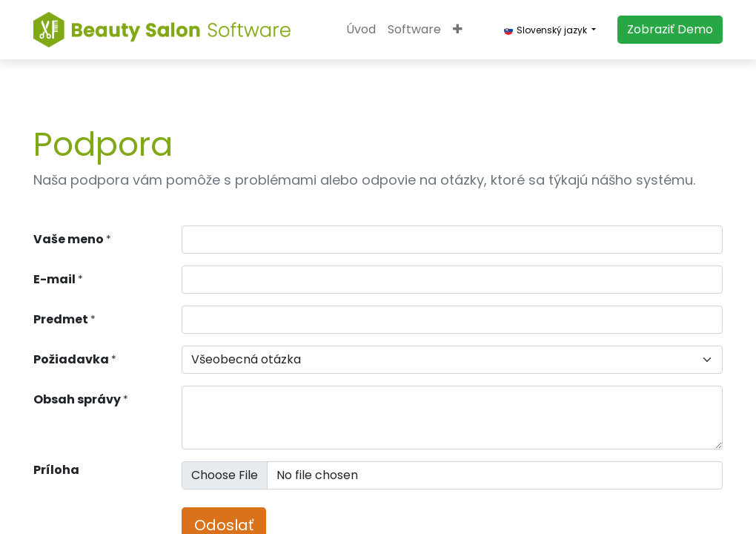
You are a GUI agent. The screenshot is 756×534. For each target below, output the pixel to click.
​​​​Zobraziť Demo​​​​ (670, 29)
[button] (458, 30)
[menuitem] (361, 30)
